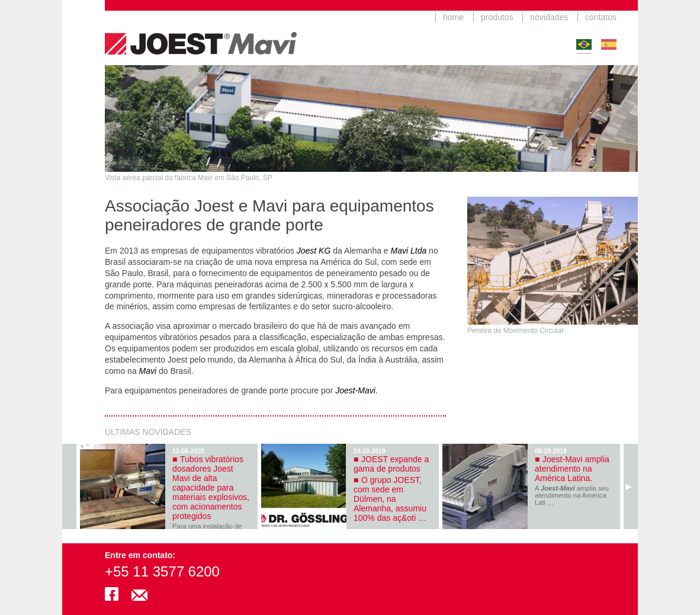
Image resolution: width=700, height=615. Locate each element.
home (453, 17)
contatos (601, 17)
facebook (112, 594)
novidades (549, 17)
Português (584, 44)
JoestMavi (201, 33)
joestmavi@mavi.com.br (139, 594)
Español (609, 44)
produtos (497, 17)
